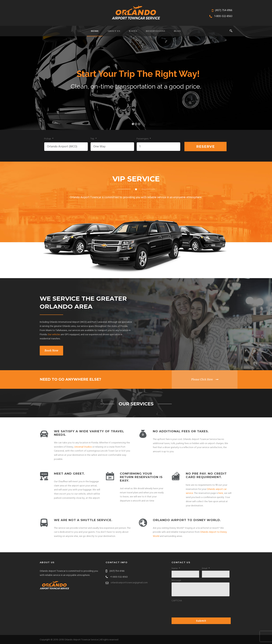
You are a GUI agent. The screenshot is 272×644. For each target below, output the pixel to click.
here (221, 493)
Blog (177, 31)
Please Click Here (202, 379)
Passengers (144, 139)
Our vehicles (54, 335)
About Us (114, 31)
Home (95, 31)
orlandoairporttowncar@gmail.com (129, 583)
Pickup (49, 139)
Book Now (51, 351)
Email (206, 569)
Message (176, 581)
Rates (133, 31)
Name (176, 569)
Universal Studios (83, 447)
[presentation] (198, 610)
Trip (93, 139)
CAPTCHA (177, 601)
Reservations (156, 31)
